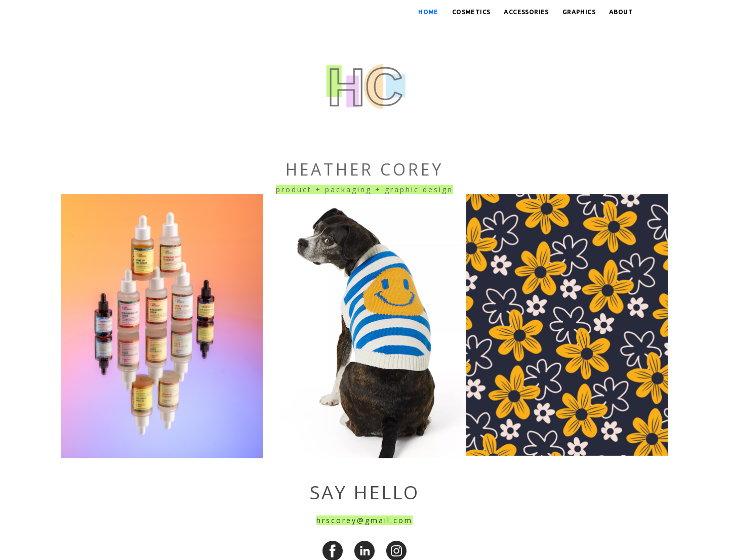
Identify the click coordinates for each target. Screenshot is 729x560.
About (621, 12)
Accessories (526, 12)
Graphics (579, 12)
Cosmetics (471, 12)
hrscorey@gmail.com (364, 520)
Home (428, 12)
